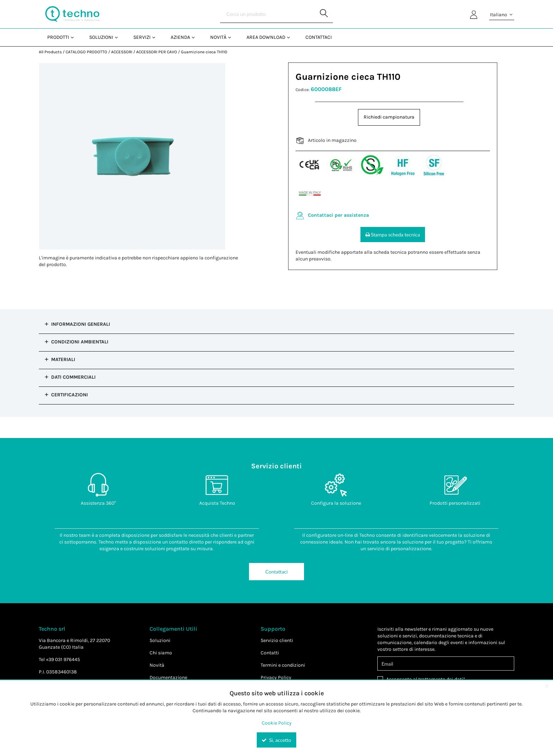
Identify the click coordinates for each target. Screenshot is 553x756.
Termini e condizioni (283, 665)
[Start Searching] (324, 14)
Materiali (63, 359)
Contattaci (276, 572)
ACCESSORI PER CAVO (157, 52)
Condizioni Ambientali (80, 342)
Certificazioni (69, 395)
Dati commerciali (73, 377)
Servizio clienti (277, 640)
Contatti (270, 653)
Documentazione (168, 677)
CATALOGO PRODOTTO (86, 52)
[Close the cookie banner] (547, 686)
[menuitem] (60, 37)
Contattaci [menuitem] (319, 37)
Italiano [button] (502, 15)
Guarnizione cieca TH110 (204, 52)
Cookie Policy (277, 723)
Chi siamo (161, 653)
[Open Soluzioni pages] (119, 37)
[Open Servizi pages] (156, 37)
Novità (157, 665)
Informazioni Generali (81, 324)
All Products (50, 52)
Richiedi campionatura (389, 117)
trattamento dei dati (441, 679)
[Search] (276, 14)
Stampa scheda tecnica (393, 235)
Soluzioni (160, 640)
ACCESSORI (122, 52)
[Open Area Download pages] (291, 37)
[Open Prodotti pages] (75, 37)
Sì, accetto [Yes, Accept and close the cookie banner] (276, 740)
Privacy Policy (276, 677)
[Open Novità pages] (232, 37)
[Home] (72, 14)
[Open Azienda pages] (196, 37)
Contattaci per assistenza (338, 215)
